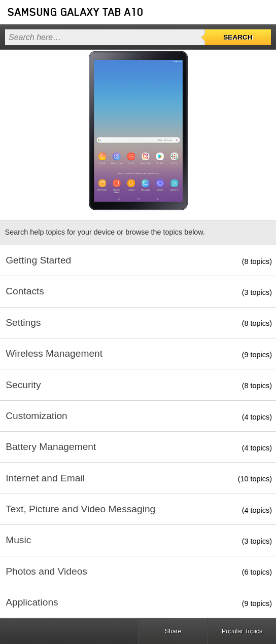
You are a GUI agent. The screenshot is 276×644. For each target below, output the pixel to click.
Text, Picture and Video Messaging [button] (80, 509)
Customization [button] (37, 416)
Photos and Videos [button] (46, 571)
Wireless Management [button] (54, 353)
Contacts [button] (25, 291)
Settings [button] (23, 323)
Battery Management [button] (51, 447)
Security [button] (23, 385)
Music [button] (18, 540)
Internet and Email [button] (45, 478)
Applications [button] (32, 602)
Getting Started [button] (38, 260)
